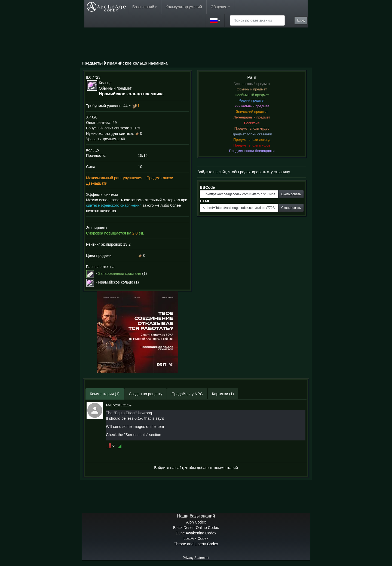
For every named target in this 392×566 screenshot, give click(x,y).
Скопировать (291, 194)
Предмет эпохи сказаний (252, 134)
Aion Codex (196, 522)
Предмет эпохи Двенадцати (252, 151)
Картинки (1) (223, 394)
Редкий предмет (252, 100)
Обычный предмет (252, 89)
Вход (301, 20)
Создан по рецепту (146, 394)
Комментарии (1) (105, 394)
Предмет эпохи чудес (252, 128)
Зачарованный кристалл (120, 273)
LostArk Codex (196, 538)
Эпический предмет (252, 112)
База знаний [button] (145, 7)
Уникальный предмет (252, 106)
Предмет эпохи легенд (252, 140)
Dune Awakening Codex (196, 533)
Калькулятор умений (184, 7)
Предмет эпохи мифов (252, 145)
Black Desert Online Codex (196, 528)
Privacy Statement (196, 558)
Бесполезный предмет (252, 84)
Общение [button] (220, 7)
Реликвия (252, 123)
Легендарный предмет (252, 117)
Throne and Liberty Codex (196, 544)
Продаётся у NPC (187, 394)
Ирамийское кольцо (116, 282)
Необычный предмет (252, 95)
